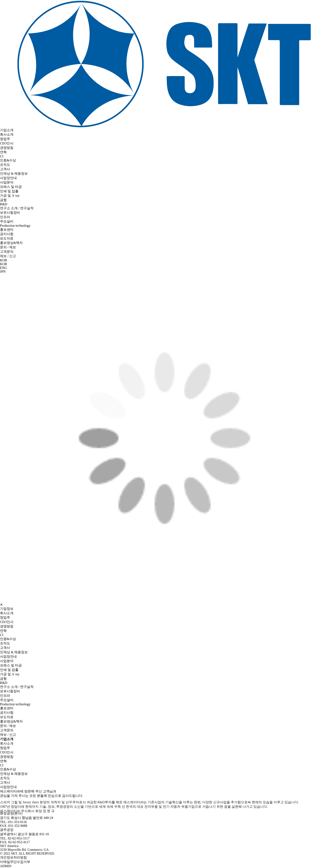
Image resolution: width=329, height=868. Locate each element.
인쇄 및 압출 (9, 191)
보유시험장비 (10, 213)
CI (2, 156)
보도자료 (7, 238)
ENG (3, 268)
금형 (3, 200)
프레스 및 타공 (11, 187)
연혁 (3, 152)
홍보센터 (7, 230)
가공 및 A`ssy (10, 196)
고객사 (5, 169)
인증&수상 (8, 160)
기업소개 (7, 130)
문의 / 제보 (8, 247)
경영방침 (7, 148)
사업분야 (7, 182)
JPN (3, 272)
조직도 (5, 165)
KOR (4, 264)
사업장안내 (8, 178)
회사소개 (7, 134)
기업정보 (7, 609)
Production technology (15, 226)
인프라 (5, 217)
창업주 (5, 139)
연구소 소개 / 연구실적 (17, 208)
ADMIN (6, 866)
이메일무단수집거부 (15, 862)
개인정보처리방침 (13, 857)
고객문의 (7, 252)
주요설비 (7, 221)
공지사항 (7, 234)
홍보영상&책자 (11, 243)
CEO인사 (7, 143)
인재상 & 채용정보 (14, 173)
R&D (4, 204)
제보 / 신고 (8, 256)
